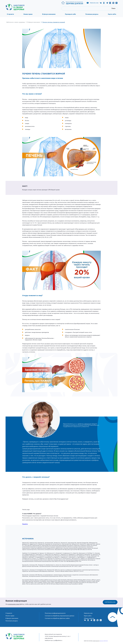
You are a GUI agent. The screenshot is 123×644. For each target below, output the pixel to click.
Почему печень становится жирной (54, 22)
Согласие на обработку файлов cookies (57, 618)
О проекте (10, 14)
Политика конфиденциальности (55, 613)
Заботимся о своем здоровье (16, 22)
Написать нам (94, 3)
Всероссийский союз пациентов (74, 3)
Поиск (113, 8)
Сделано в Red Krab (104, 641)
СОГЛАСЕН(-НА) (110, 602)
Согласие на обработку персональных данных (60, 615)
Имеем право (28, 14)
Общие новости (89, 618)
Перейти (25, 524)
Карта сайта (112, 14)
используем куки (14, 604)
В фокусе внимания (49, 14)
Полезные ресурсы (92, 14)
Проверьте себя (70, 14)
